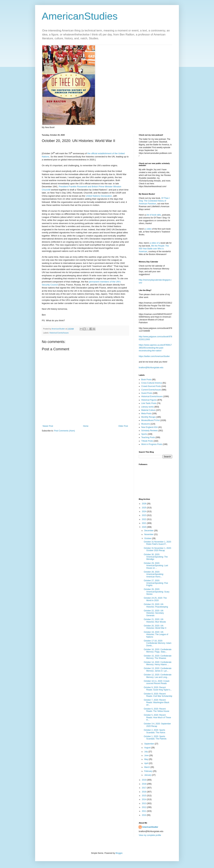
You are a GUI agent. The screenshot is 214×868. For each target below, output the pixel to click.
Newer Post (48, 426)
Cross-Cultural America (152, 383)
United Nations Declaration (99, 196)
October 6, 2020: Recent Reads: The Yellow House (156, 710)
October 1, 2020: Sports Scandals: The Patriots (155, 738)
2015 (144, 796)
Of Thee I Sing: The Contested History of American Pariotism (154, 201)
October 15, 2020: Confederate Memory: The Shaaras (158, 657)
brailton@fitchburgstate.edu (151, 368)
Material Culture (148, 410)
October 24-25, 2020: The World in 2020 (155, 599)
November (149, 534)
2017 (144, 788)
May (146, 759)
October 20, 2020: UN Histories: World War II (155, 627)
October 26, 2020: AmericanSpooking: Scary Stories (157, 592)
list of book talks (154, 215)
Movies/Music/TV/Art (150, 420)
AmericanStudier (150, 827)
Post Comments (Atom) (64, 431)
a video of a (155, 243)
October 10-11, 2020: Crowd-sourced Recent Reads (157, 682)
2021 (144, 523)
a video (148, 229)
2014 (144, 799)
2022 (144, 519)
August (148, 748)
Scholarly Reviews (149, 431)
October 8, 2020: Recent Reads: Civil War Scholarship (158, 695)
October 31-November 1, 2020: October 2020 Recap (158, 549)
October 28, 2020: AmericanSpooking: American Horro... (154, 574)
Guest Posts (147, 393)
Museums (146, 424)
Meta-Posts (146, 414)
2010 (144, 815)
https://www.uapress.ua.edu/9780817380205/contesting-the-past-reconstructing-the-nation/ (155, 348)
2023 (144, 515)
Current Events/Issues (151, 390)
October (148, 538)
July (146, 752)
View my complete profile (150, 835)
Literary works (148, 407)
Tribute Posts (147, 441)
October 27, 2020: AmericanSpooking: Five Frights (156, 583)
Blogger (119, 853)
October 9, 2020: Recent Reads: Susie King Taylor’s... (158, 689)
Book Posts (146, 380)
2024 (144, 512)
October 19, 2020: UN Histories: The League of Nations (156, 634)
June (147, 755)
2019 (144, 780)
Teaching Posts (148, 437)
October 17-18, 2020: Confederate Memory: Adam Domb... (158, 643)
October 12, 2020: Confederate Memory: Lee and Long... (158, 676)
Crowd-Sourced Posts (151, 386)
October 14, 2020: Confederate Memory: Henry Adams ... (158, 663)
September (149, 744)
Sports (144, 434)
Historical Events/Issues (59, 333)
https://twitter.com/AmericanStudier (154, 356)
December (149, 531)
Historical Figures (149, 400)
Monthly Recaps (148, 417)
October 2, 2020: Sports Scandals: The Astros (154, 731)
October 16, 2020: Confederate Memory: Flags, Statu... (158, 651)
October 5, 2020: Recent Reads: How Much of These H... (157, 717)
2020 (144, 527)
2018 (144, 784)
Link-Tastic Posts (149, 403)
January (148, 775)
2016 (144, 792)
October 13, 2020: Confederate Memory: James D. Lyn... (158, 670)
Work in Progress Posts (152, 444)
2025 (144, 508)
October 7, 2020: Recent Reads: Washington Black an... (156, 702)
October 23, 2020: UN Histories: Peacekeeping (156, 605)
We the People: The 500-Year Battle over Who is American (154, 249)
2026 (144, 504)
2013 (144, 803)
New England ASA (149, 427)
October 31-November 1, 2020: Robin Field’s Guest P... (158, 543)
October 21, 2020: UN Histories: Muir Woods (155, 621)
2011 (144, 811)
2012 (144, 807)
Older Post (123, 426)
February (149, 771)
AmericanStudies (80, 16)
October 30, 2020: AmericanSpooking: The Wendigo (156, 557)
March (147, 767)
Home (86, 426)
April (147, 763)
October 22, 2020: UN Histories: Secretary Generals (154, 613)
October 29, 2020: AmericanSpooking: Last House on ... (156, 566)
